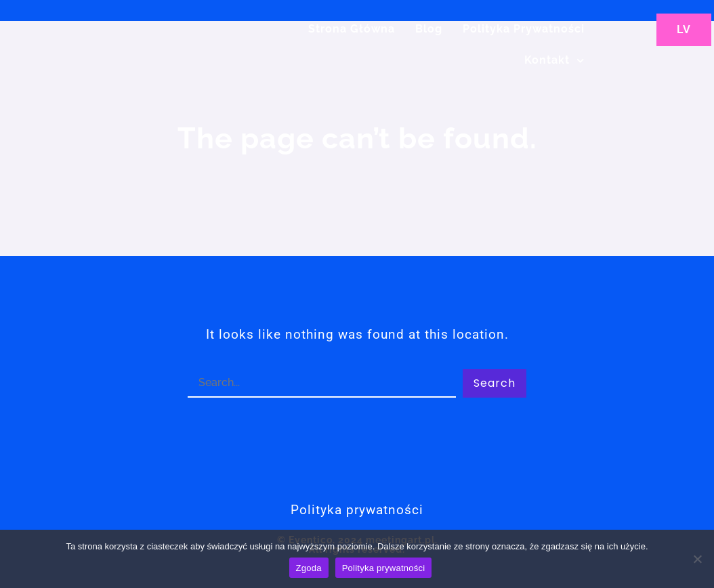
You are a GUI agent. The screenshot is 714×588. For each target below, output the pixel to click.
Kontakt (554, 61)
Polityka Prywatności (524, 29)
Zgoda (309, 568)
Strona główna (352, 29)
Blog (429, 29)
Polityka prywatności (384, 568)
